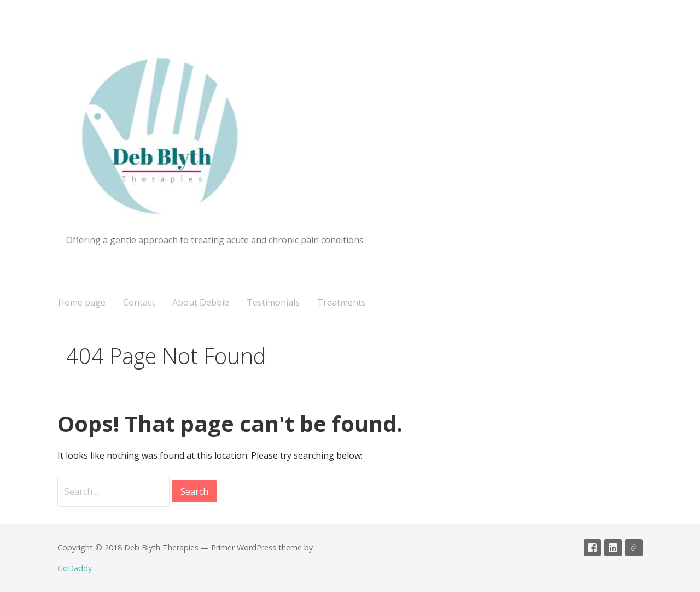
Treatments (342, 302)
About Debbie (201, 302)
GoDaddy (75, 568)
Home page (82, 302)
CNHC (634, 548)
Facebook (592, 548)
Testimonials (273, 302)
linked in (613, 548)
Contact (139, 302)
